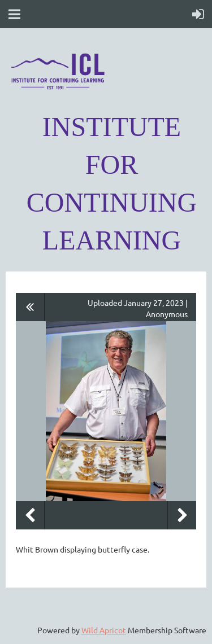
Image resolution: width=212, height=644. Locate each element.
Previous (30, 515)
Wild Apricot (104, 630)
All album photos (30, 307)
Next (182, 515)
